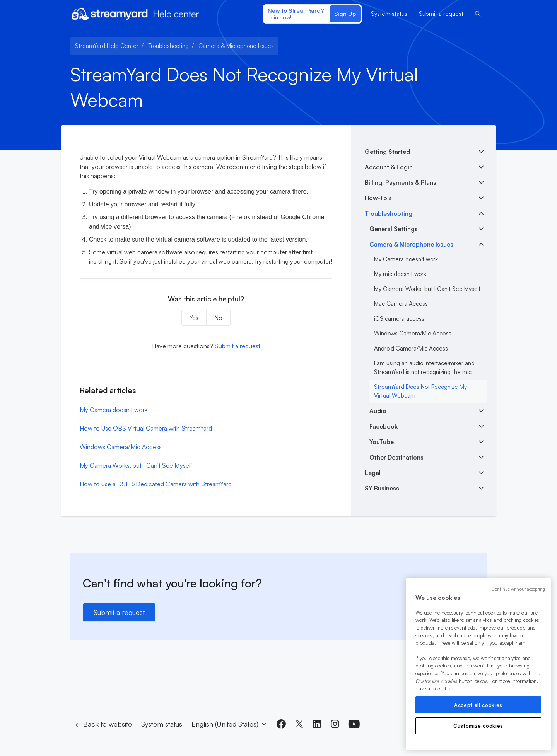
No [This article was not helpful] (218, 318)
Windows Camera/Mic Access (121, 447)
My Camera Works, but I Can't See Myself (136, 465)
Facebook (384, 426)
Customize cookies (478, 726)
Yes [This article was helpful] (194, 318)
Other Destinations (396, 457)
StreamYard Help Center (107, 46)
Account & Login (389, 167)
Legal (373, 473)
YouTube (382, 442)
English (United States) (229, 724)
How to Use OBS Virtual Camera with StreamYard (146, 428)
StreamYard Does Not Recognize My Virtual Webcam (420, 391)
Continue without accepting (518, 589)
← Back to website (103, 724)
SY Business (382, 488)
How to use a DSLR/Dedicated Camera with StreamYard (156, 484)
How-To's (378, 198)
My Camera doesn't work (114, 410)
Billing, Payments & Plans (401, 182)
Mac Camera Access (401, 304)
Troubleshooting (168, 46)
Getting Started (387, 152)
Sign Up (345, 14)
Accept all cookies (478, 705)
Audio (378, 411)
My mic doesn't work (400, 274)
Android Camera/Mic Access (411, 348)
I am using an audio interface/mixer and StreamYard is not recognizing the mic (424, 368)
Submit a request (441, 14)
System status (389, 14)
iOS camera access (399, 319)
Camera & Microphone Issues (236, 46)
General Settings (394, 229)
